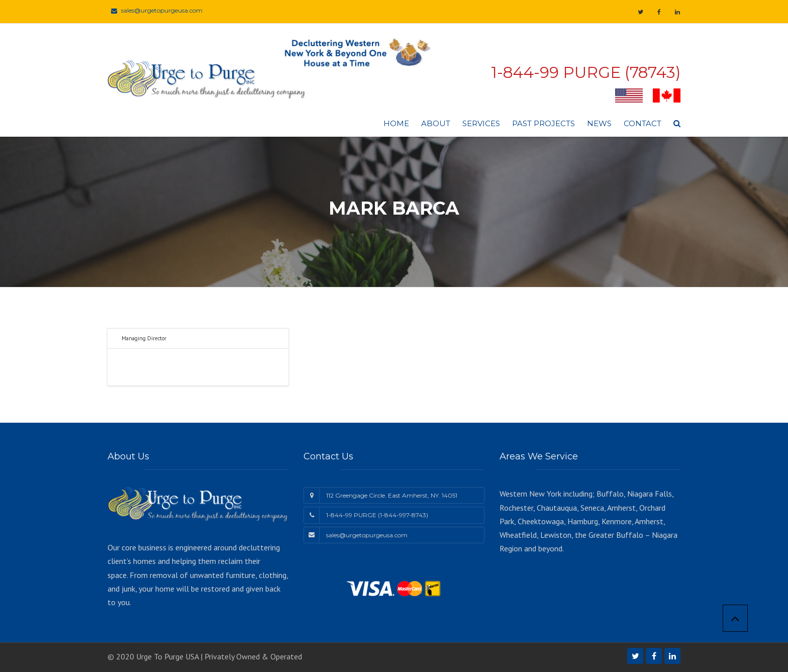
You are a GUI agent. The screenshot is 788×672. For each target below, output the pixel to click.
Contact (643, 123)
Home (396, 123)
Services (481, 123)
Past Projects (544, 123)
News (599, 123)
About (436, 123)
